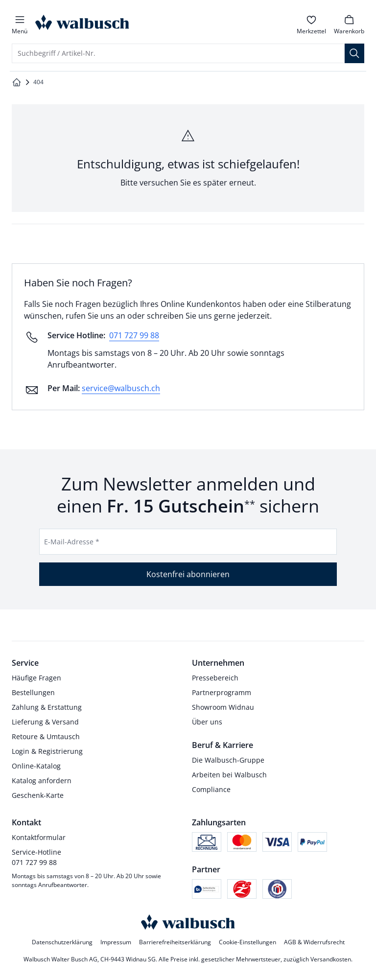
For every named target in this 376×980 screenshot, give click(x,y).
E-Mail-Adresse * (72, 542)
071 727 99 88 (134, 335)
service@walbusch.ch (121, 388)
